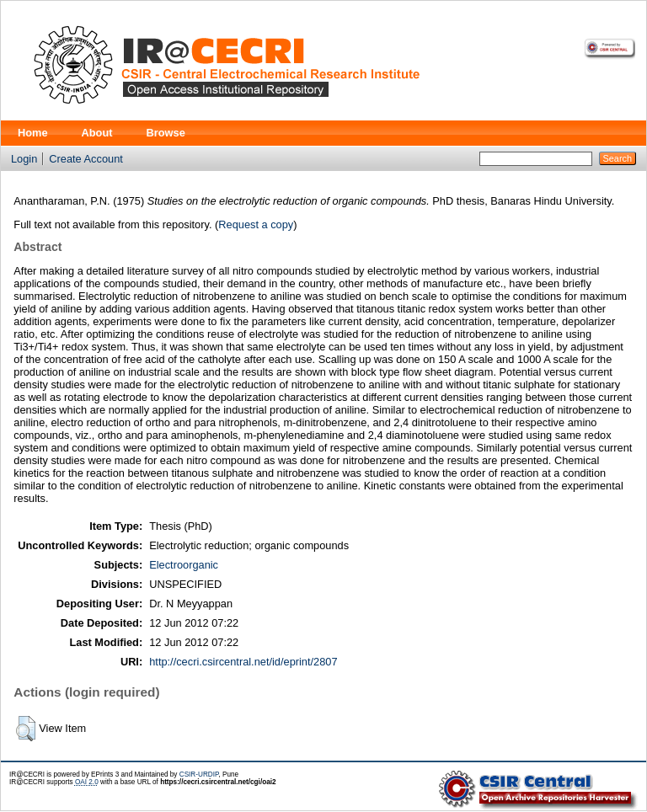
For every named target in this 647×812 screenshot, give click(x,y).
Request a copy (256, 224)
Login (24, 159)
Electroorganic (184, 565)
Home (33, 133)
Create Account (86, 159)
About (97, 133)
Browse (166, 133)
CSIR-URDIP (199, 775)
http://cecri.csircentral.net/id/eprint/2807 (243, 662)
